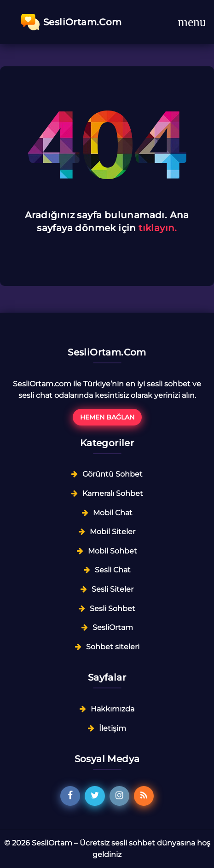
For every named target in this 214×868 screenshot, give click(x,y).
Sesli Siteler (113, 589)
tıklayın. (158, 228)
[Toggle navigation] (192, 22)
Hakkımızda (113, 709)
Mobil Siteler (113, 532)
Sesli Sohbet (113, 609)
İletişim (113, 728)
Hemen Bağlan (107, 417)
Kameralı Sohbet (113, 493)
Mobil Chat (113, 513)
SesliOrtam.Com (72, 22)
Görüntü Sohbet (113, 474)
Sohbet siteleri (113, 647)
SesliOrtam (113, 627)
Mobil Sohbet (113, 551)
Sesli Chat (113, 570)
